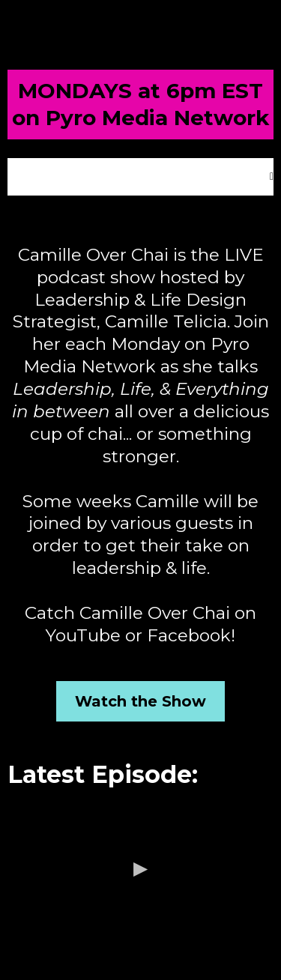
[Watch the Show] (140, 701)
